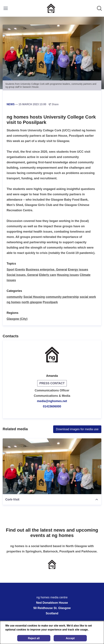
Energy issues (78, 270)
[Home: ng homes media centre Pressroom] (51, 8)
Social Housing (34, 297)
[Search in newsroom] (99, 8)
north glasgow (32, 302)
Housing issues (68, 275)
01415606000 (52, 406)
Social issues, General (22, 275)
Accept (70, 638)
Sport (11, 270)
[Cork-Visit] (52, 466)
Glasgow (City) (17, 319)
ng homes (14, 302)
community (15, 297)
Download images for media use (77, 429)
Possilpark (50, 302)
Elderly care (48, 275)
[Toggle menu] (6, 8)
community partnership (62, 297)
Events (20, 270)
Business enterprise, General (46, 270)
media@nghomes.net (52, 401)
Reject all (34, 638)
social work (88, 297)
